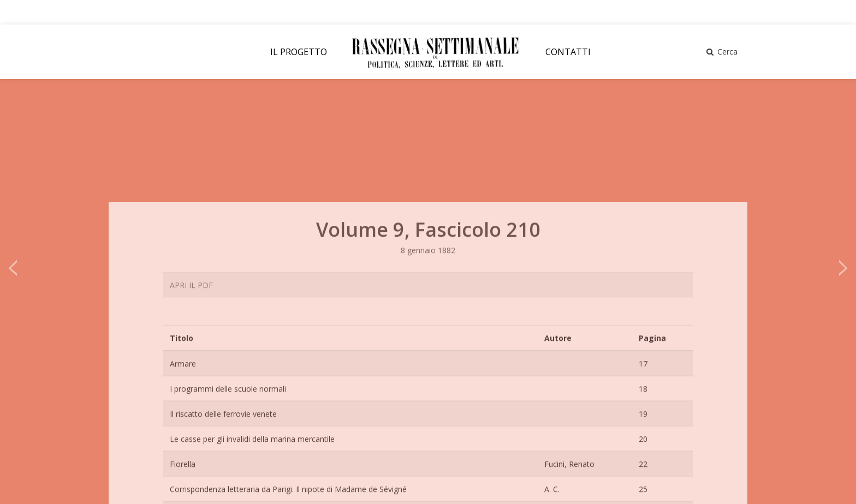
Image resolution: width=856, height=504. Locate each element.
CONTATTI (568, 52)
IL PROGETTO (299, 52)
